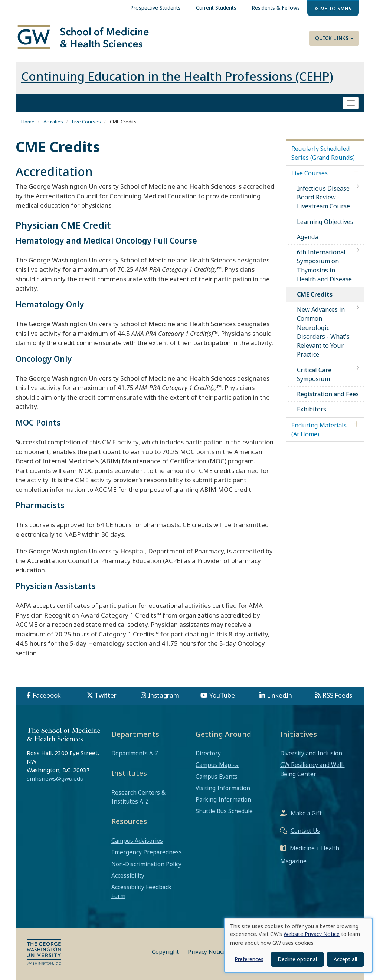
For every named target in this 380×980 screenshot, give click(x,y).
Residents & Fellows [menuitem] (276, 8)
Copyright (165, 951)
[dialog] (298, 945)
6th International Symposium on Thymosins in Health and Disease (324, 266)
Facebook (47, 695)
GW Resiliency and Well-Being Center (312, 769)
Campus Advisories (137, 841)
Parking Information (223, 799)
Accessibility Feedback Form (141, 891)
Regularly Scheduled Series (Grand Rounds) (323, 153)
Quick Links (334, 38)
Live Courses (86, 122)
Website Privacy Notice (312, 934)
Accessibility (128, 875)
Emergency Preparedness (147, 852)
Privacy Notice (207, 951)
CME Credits (315, 294)
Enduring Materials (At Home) (319, 430)
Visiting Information (223, 788)
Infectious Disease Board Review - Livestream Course (323, 197)
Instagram (164, 695)
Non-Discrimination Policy (146, 864)
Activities (53, 122)
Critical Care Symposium (314, 374)
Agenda (308, 237)
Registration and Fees (328, 394)
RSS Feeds (337, 695)
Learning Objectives (325, 222)
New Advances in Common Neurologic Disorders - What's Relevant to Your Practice (323, 332)
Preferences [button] (249, 959)
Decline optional (297, 959)
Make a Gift (306, 813)
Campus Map (213, 765)
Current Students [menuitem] (216, 8)
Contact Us (305, 831)
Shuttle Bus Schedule (224, 811)
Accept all (345, 959)
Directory (208, 753)
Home (28, 122)
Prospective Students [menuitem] (155, 8)
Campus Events (217, 777)
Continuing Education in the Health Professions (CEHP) (177, 76)
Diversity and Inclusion (311, 753)
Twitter (106, 695)
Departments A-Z (135, 753)
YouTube (222, 695)
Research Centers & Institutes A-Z (138, 797)
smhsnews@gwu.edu (55, 778)
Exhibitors (312, 409)
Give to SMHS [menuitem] (333, 8)
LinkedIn (279, 695)
